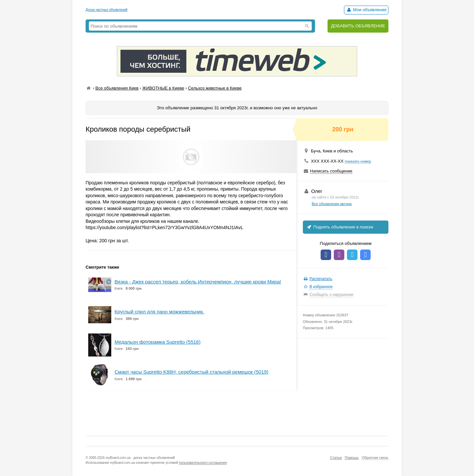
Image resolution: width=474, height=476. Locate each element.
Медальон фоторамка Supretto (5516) (158, 342)
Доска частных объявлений (106, 10)
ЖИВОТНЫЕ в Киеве (163, 88)
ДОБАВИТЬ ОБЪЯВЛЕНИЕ (358, 26)
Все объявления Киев (117, 88)
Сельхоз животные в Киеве (215, 88)
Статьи (336, 458)
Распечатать (321, 279)
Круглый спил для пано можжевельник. (159, 312)
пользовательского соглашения (203, 463)
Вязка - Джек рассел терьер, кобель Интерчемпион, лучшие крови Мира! (198, 282)
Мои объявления (366, 10)
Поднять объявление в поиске (340, 227)
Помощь (352, 458)
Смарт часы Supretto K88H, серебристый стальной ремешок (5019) (191, 372)
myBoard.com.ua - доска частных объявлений (140, 458)
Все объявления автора (332, 204)
